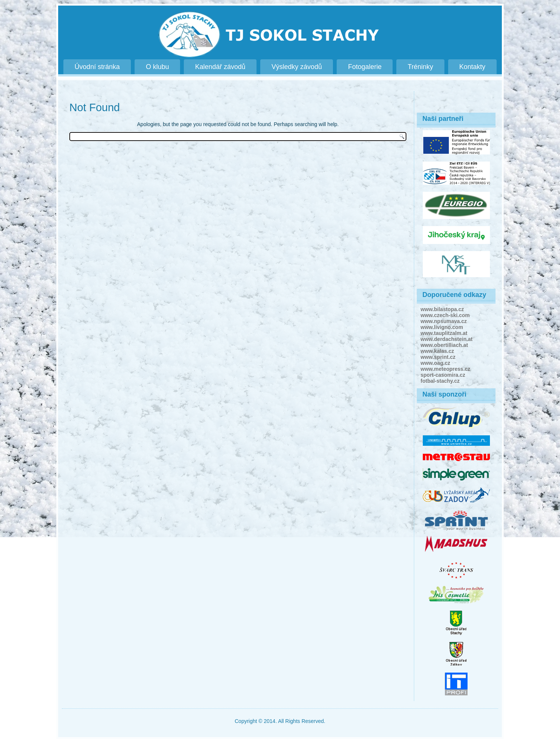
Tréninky (420, 67)
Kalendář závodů (220, 67)
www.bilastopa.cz (442, 309)
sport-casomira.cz (443, 375)
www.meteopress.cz (445, 369)
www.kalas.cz (437, 351)
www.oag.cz (435, 363)
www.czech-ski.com (445, 315)
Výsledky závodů (297, 67)
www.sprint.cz (438, 357)
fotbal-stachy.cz (440, 381)
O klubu (157, 67)
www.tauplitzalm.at (444, 333)
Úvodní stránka (97, 67)
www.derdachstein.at (447, 339)
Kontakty (472, 67)
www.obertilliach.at (444, 345)
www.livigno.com (442, 327)
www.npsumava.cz (444, 321)
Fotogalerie (365, 67)
